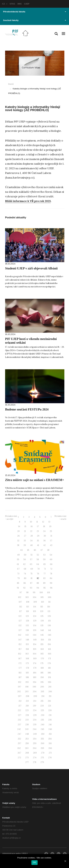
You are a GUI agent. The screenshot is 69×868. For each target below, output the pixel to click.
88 (38, 583)
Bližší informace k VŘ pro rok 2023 (28, 201)
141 (50, 630)
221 (50, 706)
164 (35, 654)
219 (34, 706)
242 (19, 729)
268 (27, 753)
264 (35, 748)
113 (28, 607)
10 (31, 522)
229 (35, 715)
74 (25, 574)
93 (31, 588)
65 (44, 564)
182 (20, 673)
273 (27, 758)
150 (42, 640)
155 (42, 644)
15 (25, 526)
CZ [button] (5, 4)
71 (45, 569)
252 (19, 739)
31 (51, 536)
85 (18, 583)
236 (50, 720)
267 (19, 753)
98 (27, 592)
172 (20, 663)
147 (20, 640)
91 (18, 588)
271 (50, 753)
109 (35, 602)
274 (35, 758)
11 (37, 522)
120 (42, 611)
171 (50, 659)
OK (34, 862)
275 (42, 758)
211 (50, 696)
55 (18, 559)
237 (19, 725)
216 (49, 701)
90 (51, 583)
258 (27, 743)
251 (50, 734)
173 (27, 663)
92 (24, 588)
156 (49, 644)
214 (35, 701)
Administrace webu (12, 853)
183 (27, 673)
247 (19, 734)
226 (50, 710)
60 (51, 559)
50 (25, 555)
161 (50, 649)
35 (38, 541)
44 (21, 550)
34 (31, 541)
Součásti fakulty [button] (35, 20)
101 (49, 592)
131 (49, 621)
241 (50, 725)
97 (21, 592)
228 (27, 715)
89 (44, 583)
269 (35, 753)
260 (42, 743)
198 (27, 687)
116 (49, 607)
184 (35, 673)
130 (42, 621)
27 (25, 536)
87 (31, 583)
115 (42, 607)
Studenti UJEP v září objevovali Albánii (31, 268)
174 (35, 663)
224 (35, 710)
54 (51, 555)
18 (44, 526)
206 (50, 692)
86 (25, 583)
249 (35, 734)
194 (35, 682)
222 (19, 710)
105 (42, 597)
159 (35, 649)
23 (38, 531)
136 (49, 626)
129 (35, 621)
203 (27, 692)
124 (35, 616)
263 (27, 748)
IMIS (20, 4)
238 (27, 725)
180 (42, 668)
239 (35, 725)
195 (42, 682)
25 (51, 531)
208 (27, 696)
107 (20, 602)
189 (35, 677)
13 (49, 522)
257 (19, 743)
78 (51, 574)
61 (18, 564)
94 (38, 588)
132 (20, 626)
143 (27, 635)
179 (35, 668)
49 (18, 555)
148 (27, 640)
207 (20, 696)
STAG (12, 4)
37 (51, 541)
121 (49, 611)
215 (42, 701)
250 (43, 734)
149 (35, 640)
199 (34, 687)
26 (18, 536)
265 (42, 748)
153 (27, 644)
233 (27, 720)
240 (42, 725)
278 (35, 762)
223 (27, 710)
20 (18, 531)
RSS (25, 853)
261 (50, 743)
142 (20, 635)
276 (50, 758)
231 (50, 715)
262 (19, 748)
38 (18, 545)
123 (27, 616)
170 (42, 659)
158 (27, 649)
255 (42, 739)
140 (42, 630)
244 (35, 729)
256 (50, 739)
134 (35, 626)
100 (41, 592)
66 (51, 564)
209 (35, 696)
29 (38, 536)
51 (32, 555)
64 (38, 564)
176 (49, 663)
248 (27, 734)
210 (43, 696)
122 (20, 616)
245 (42, 729)
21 (25, 531)
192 (20, 682)
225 (42, 710)
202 (19, 692)
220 (42, 706)
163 (27, 654)
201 (50, 687)
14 (19, 526)
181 (49, 668)
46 (35, 550)
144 (35, 635)
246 (50, 729)
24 (44, 531)
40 (31, 545)
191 (50, 677)
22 (31, 531)
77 (45, 574)
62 (24, 564)
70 (38, 569)
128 (27, 621)
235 (42, 720)
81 (32, 578)
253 (27, 739)
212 (20, 701)
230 (43, 715)
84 (51, 578)
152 (20, 644)
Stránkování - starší (60, 518)
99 (34, 592)
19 (50, 526)
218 (27, 706)
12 (43, 522)
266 (50, 748)
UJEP (27, 4)
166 (50, 654)
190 (42, 677)
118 (27, 611)
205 (42, 692)
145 (42, 635)
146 (50, 635)
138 (27, 630)
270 (43, 753)
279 (42, 762)
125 (42, 616)
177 (20, 668)
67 (18, 569)
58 (38, 559)
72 (51, 569)
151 (50, 640)
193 (27, 682)
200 (42, 687)
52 (38, 555)
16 (32, 526)
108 (28, 602)
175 (42, 663)
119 (34, 611)
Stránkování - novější (11, 518)
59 (44, 559)
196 (50, 682)
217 (20, 706)
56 (25, 559)
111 (49, 602)
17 (38, 526)
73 (18, 574)
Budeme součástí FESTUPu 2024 (27, 409)
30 (45, 536)
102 (20, 597)
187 (20, 677)
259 (35, 743)
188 (27, 677)
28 (32, 536)
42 (44, 545)
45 (28, 550)
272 (19, 758)
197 (19, 687)
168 (27, 659)
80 (25, 578)
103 (27, 597)
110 (43, 602)
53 (44, 555)
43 (51, 545)
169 (35, 659)
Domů (11, 84)
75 (31, 574)
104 (35, 597)
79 (18, 578)
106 (50, 597)
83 (44, 578)
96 (51, 588)
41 (38, 545)
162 (20, 654)
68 (25, 569)
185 (42, 673)
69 (32, 569)
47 (42, 550)
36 (44, 541)
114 (35, 607)
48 (48, 550)
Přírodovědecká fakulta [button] (35, 12)
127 (20, 621)
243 (27, 729)
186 (49, 673)
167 (20, 659)
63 (31, 564)
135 (42, 626)
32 (18, 541)
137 (20, 630)
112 (21, 607)
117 (20, 611)
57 (31, 559)
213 (27, 701)
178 (27, 668)
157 (20, 649)
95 (44, 588)
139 (35, 630)
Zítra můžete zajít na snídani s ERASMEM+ (34, 480)
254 (35, 739)
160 (42, 649)
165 (42, 654)
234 (35, 720)
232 (19, 720)
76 (38, 574)
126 (49, 616)
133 (27, 626)
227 (20, 715)
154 (35, 644)
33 (25, 541)
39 (25, 545)
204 (35, 692)
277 (27, 762)
